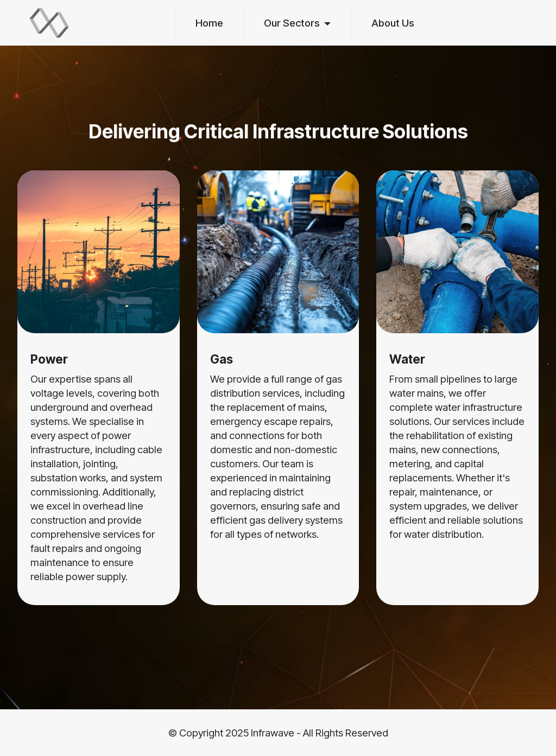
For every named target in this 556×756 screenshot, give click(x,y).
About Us (393, 23)
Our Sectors (292, 23)
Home (209, 23)
